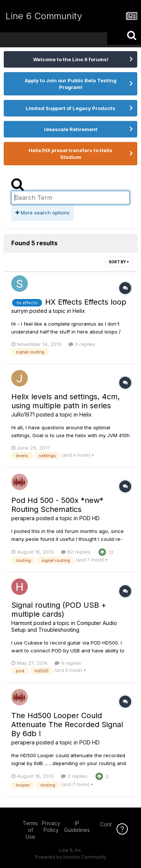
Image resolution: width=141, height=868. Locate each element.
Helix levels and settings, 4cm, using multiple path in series (66, 401)
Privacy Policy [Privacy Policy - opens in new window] (51, 826)
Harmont (22, 623)
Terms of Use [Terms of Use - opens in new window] (30, 830)
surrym (20, 311)
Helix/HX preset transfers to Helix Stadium (70, 154)
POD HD (89, 518)
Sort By (119, 262)
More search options (42, 213)
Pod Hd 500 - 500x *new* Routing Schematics (57, 505)
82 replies (76, 552)
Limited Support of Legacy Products (70, 108)
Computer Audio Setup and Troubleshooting (64, 626)
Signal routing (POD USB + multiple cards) (59, 610)
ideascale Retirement (71, 129)
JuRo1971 (23, 414)
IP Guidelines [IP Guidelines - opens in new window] (77, 826)
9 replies (68, 663)
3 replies (82, 344)
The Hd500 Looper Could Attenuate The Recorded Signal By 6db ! (67, 725)
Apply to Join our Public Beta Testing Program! (71, 84)
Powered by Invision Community (71, 857)
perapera (23, 518)
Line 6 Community (44, 16)
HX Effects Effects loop (86, 302)
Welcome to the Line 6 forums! (71, 59)
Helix (79, 311)
